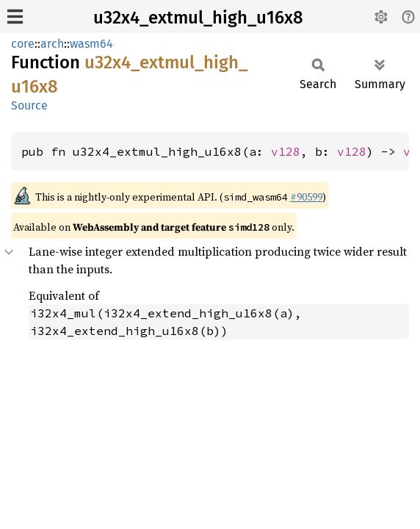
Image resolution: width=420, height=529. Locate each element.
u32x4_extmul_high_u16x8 (198, 18)
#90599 (306, 197)
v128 (286, 151)
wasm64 (91, 44)
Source (29, 105)
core (23, 44)
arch (52, 44)
